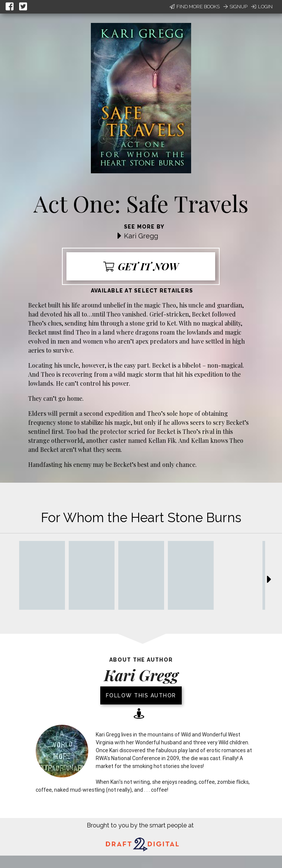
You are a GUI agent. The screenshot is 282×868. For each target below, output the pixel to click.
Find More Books (195, 7)
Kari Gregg (141, 236)
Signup (235, 7)
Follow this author (141, 695)
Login (262, 7)
